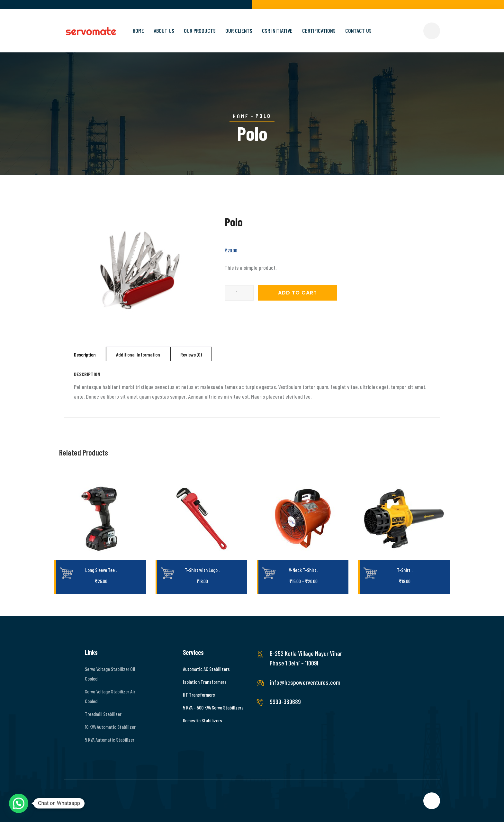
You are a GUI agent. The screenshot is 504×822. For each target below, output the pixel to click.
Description (85, 354)
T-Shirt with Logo (202, 570)
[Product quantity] (239, 293)
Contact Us (358, 31)
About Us (164, 31)
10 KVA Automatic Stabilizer (110, 727)
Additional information (138, 354)
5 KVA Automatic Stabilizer (110, 740)
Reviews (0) (191, 354)
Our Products (200, 31)
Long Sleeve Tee (101, 570)
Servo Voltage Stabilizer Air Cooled (110, 696)
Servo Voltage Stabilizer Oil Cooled (110, 674)
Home (138, 31)
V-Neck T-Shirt (303, 570)
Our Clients (239, 31)
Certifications (319, 31)
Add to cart (297, 293)
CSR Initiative (277, 31)
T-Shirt (405, 570)
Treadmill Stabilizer (103, 714)
